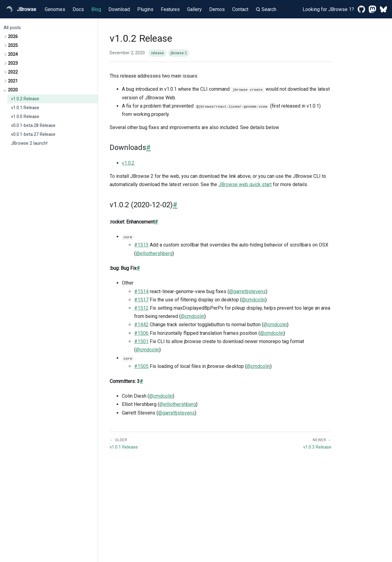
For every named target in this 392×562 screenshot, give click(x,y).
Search (266, 9)
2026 (13, 37)
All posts (12, 28)
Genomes (55, 9)
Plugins (145, 9)
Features (170, 9)
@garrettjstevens (247, 291)
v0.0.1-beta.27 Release (33, 134)
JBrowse (21, 9)
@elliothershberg (154, 253)
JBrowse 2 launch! (29, 143)
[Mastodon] (372, 9)
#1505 (141, 366)
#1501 (141, 341)
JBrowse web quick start (245, 184)
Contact (240, 9)
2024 (13, 54)
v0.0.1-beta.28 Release (33, 126)
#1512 (141, 308)
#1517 (141, 300)
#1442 (141, 325)
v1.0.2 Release (25, 99)
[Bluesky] (383, 9)
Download (119, 9)
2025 (13, 46)
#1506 (141, 333)
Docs (78, 9)
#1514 (141, 291)
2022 (13, 72)
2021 (13, 81)
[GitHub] (361, 9)
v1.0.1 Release (25, 108)
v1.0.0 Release (25, 117)
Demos (217, 9)
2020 (13, 90)
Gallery (194, 9)
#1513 (141, 245)
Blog (96, 9)
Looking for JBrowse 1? (328, 9)
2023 (13, 63)
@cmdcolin (253, 300)
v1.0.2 (128, 163)
